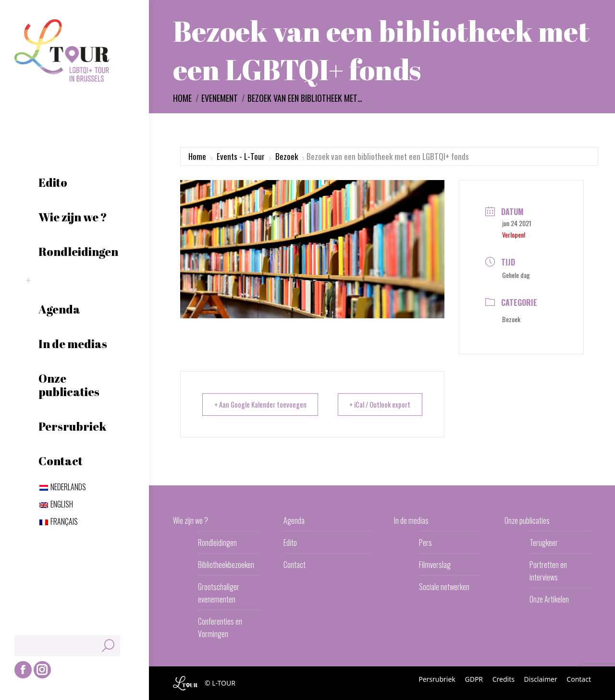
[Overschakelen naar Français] (59, 521)
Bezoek (287, 156)
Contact (295, 565)
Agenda (294, 520)
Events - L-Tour (241, 156)
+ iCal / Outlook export (377, 404)
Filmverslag (435, 565)
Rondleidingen (217, 543)
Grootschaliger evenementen (219, 593)
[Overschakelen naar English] (56, 504)
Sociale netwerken (444, 587)
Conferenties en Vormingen (220, 628)
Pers (425, 543)
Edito (290, 543)
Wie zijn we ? (191, 520)
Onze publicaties (527, 520)
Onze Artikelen (549, 599)
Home (197, 156)
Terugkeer (544, 543)
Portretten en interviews (548, 571)
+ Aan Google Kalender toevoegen (263, 404)
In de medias (411, 520)
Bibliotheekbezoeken (226, 565)
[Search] (67, 646)
